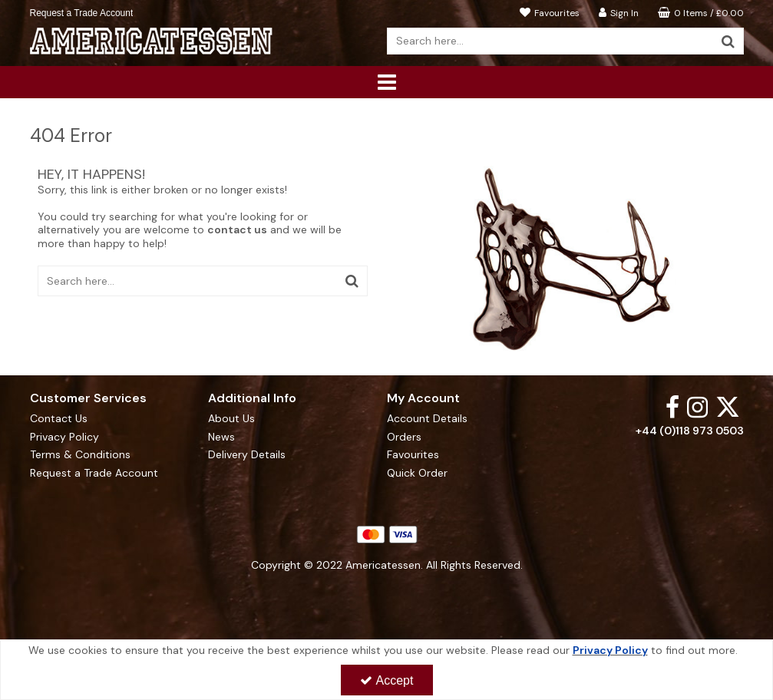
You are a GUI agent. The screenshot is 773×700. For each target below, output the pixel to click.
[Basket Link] (699, 12)
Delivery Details (247, 455)
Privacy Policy (64, 437)
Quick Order (417, 473)
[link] (672, 406)
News (221, 437)
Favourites (413, 455)
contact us (237, 229)
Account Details (427, 419)
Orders (404, 437)
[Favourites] (548, 12)
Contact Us (59, 419)
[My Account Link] (617, 12)
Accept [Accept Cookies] (387, 680)
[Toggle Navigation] (387, 82)
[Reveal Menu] (387, 82)
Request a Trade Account (82, 13)
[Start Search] (729, 41)
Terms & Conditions (80, 455)
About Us (231, 419)
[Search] (550, 41)
